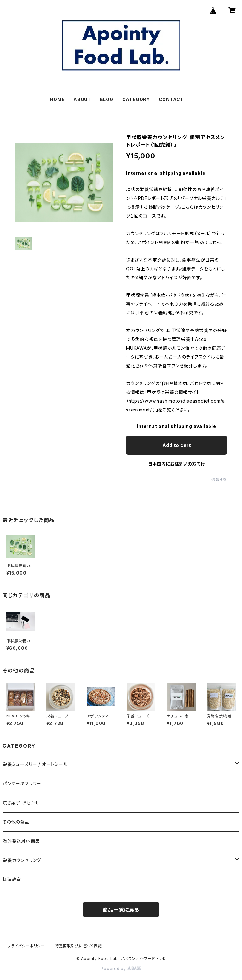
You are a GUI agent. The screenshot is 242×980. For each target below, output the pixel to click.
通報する (219, 480)
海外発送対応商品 (21, 841)
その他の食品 (16, 822)
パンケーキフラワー (22, 783)
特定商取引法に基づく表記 (78, 946)
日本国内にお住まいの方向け (176, 464)
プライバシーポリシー (26, 946)
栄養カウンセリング (22, 860)
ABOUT (82, 99)
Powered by (121, 969)
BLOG (107, 99)
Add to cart (177, 445)
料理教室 (12, 879)
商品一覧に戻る (121, 910)
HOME (57, 99)
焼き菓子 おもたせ (21, 803)
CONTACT (171, 99)
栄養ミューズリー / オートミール (35, 764)
